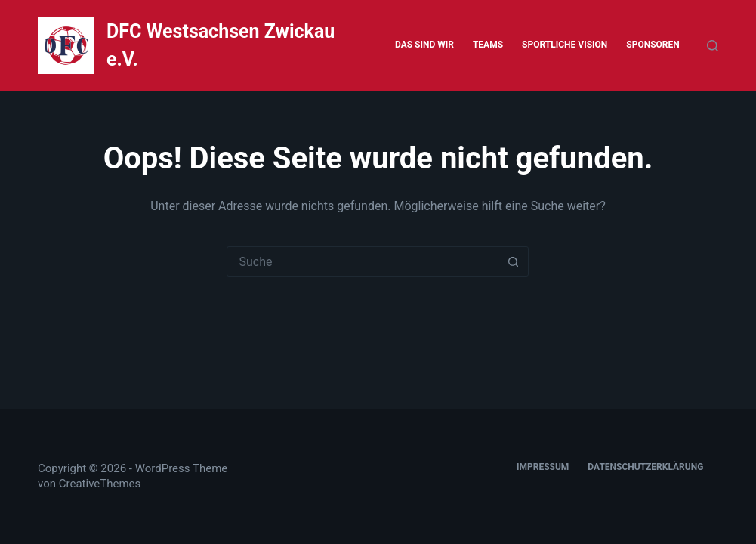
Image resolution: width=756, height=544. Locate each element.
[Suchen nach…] (363, 261)
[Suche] (713, 46)
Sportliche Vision (565, 45)
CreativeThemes (100, 484)
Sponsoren (653, 45)
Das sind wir (424, 45)
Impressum (543, 467)
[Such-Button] (513, 261)
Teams (488, 45)
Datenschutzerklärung (645, 467)
